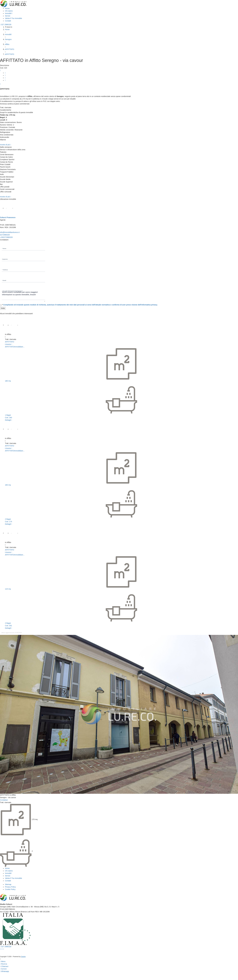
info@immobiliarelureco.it (10, 232)
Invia (3, 308)
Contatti (8, 21)
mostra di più (6, 145)
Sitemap (8, 884)
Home (7, 8)
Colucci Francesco (8, 217)
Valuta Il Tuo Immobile (13, 18)
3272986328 (5, 235)
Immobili (9, 13)
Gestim (23, 957)
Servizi (8, 16)
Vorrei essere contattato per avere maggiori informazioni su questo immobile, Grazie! (23, 296)
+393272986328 (6, 237)
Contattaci (4, 800)
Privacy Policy (10, 887)
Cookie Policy (10, 889)
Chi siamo (9, 11)
